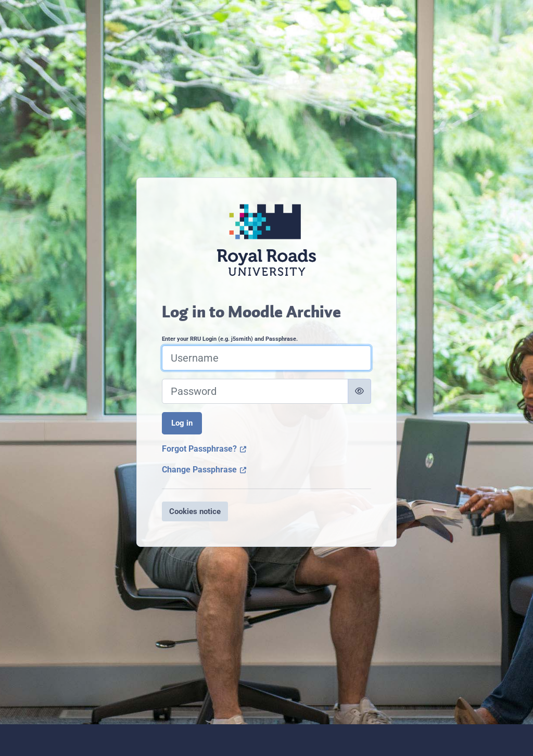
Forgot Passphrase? (204, 449)
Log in (182, 423)
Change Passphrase (204, 470)
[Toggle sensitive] (359, 391)
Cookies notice (195, 511)
